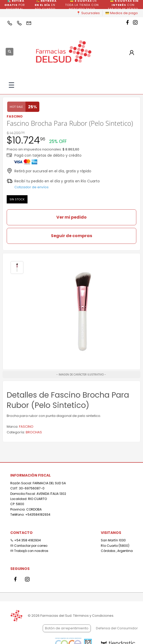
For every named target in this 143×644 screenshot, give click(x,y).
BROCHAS (34, 432)
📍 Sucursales (88, 13)
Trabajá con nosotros (29, 551)
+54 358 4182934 (26, 540)
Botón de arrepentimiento (67, 628)
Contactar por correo (29, 546)
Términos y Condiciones (93, 616)
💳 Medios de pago (122, 13)
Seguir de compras (71, 236)
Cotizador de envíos (32, 187)
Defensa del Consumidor (117, 628)
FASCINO (26, 427)
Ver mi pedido (71, 217)
